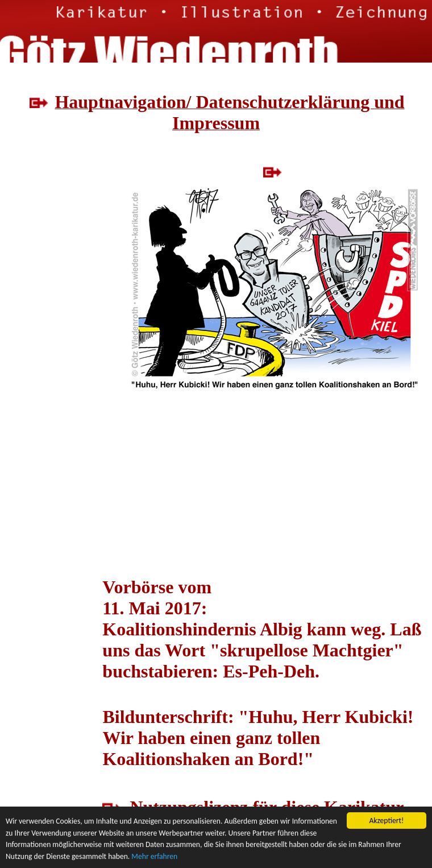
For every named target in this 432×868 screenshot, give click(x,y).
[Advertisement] (51, 273)
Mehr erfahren (154, 856)
